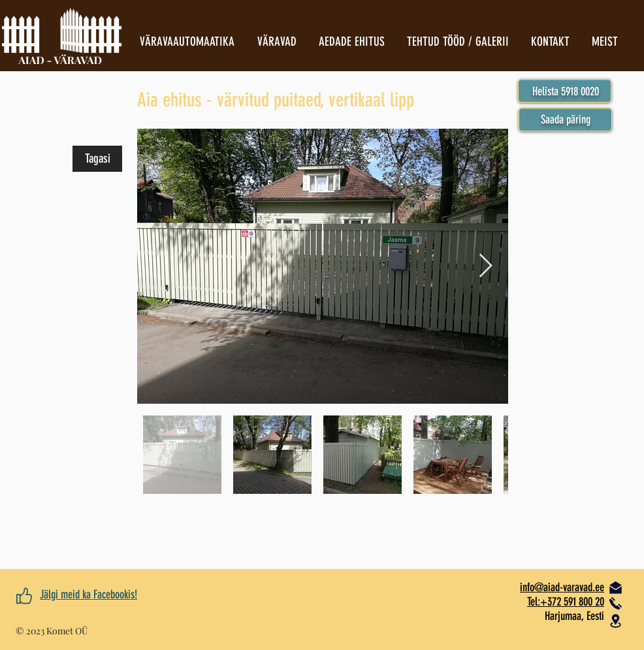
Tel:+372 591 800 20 (566, 602)
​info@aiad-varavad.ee (562, 587)
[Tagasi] (97, 159)
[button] (566, 120)
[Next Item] (486, 266)
